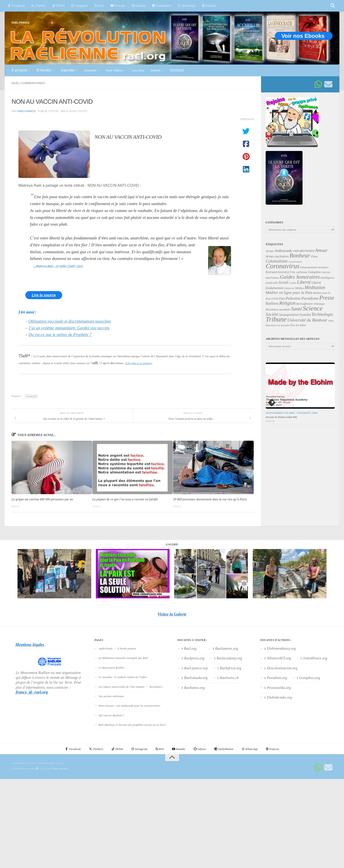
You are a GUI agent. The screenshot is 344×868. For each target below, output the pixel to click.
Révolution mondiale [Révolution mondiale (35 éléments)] (278, 310)
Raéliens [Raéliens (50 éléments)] (272, 304)
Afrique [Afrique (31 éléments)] (270, 251)
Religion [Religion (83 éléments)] (287, 303)
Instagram (79, 6)
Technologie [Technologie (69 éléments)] (322, 314)
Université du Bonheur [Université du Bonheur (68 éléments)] (307, 320)
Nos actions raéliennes (111, 696)
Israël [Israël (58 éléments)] (284, 282)
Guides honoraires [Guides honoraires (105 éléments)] (300, 277)
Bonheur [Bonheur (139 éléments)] (300, 255)
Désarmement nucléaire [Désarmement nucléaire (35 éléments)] (314, 267)
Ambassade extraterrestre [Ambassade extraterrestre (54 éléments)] (294, 251)
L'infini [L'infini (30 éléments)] (293, 283)
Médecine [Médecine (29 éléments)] (290, 288)
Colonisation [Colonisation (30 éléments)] (295, 262)
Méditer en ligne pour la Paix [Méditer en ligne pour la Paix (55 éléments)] (289, 293)
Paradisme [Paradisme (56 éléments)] (310, 298)
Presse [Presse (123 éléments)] (327, 298)
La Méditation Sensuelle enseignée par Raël (123, 658)
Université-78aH (307, 413)
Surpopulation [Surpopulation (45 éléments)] (289, 315)
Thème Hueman (60, 768)
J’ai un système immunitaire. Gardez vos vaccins (69, 328)
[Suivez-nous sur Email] (328, 84)
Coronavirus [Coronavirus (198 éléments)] (283, 266)
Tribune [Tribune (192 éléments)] (276, 319)
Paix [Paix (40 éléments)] (282, 299)
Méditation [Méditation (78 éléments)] (315, 287)
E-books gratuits (127, 649)
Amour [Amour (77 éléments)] (321, 250)
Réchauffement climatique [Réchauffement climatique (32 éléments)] (311, 304)
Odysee (139, 6)
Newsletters (156, 687)
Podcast (209, 6)
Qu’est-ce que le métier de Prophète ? (60, 335)
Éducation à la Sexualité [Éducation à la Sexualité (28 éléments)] (278, 325)
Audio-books (105, 649)
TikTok (58, 6)
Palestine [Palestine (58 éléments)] (293, 298)
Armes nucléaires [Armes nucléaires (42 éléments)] (277, 256)
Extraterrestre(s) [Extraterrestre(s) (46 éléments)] (277, 272)
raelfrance (26, 111)
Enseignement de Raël (280, 413)
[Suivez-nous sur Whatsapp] (318, 84)
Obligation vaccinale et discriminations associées (70, 321)
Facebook (16, 6)
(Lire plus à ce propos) (138, 363)
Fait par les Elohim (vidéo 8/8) (281, 417)
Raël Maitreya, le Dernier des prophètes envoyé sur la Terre (132, 725)
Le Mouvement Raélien (111, 668)
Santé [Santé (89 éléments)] (297, 309)
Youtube (118, 6)
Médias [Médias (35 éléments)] (300, 288)
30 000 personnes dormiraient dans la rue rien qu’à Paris (210, 499)
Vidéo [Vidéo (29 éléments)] (331, 321)
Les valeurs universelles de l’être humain (121, 687)
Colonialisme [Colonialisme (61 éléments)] (277, 261)
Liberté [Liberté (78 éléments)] (304, 282)
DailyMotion (162, 6)
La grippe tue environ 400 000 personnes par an (42, 499)
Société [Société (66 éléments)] (272, 314)
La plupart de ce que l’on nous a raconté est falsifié (125, 499)
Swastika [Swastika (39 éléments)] (305, 315)
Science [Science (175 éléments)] (313, 308)
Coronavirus (31, 396)
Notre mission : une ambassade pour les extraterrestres (129, 706)
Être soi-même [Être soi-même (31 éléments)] (298, 325)
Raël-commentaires (28, 83)
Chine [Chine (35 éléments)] (314, 257)
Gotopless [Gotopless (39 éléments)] (314, 272)
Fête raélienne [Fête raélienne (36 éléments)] (299, 272)
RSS (99, 6)
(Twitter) (38, 6)
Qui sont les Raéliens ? (111, 715)
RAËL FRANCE (21, 22)
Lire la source (44, 295)
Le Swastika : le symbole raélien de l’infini (122, 677)
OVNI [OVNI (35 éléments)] (275, 299)
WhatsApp (187, 6)
